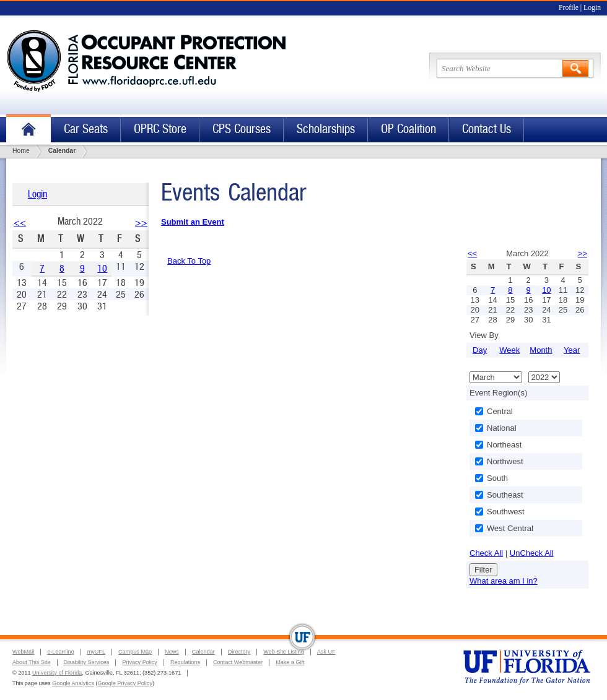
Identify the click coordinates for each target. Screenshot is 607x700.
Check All (486, 553)
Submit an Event (193, 222)
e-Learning (60, 652)
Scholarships (326, 129)
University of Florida (57, 673)
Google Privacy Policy (125, 683)
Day (480, 350)
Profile (569, 8)
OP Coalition (408, 129)
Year (572, 350)
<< (20, 223)
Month (541, 350)
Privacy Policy (140, 662)
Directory (239, 652)
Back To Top (189, 261)
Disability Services (87, 662)
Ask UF (326, 652)
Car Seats (86, 129)
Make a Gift (290, 662)
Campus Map (135, 652)
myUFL (96, 652)
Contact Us (487, 129)
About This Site (32, 662)
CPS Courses (242, 129)
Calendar (203, 652)
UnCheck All (532, 553)
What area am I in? (504, 581)
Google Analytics (73, 683)
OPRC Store (160, 129)
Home (28, 130)
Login (592, 8)
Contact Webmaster (238, 662)
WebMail (23, 652)
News (172, 652)
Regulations (185, 662)
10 (102, 268)
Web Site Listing (284, 652)
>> (141, 223)
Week (509, 350)
